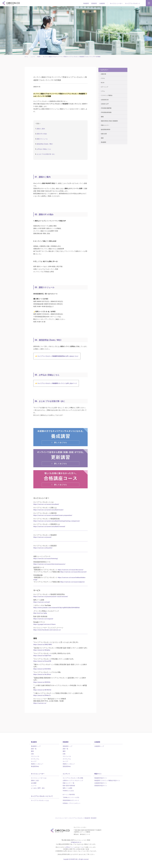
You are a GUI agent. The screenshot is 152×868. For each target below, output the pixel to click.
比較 (32, 760)
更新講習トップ (67, 753)
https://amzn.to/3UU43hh (42, 675)
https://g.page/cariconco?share (45, 631)
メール (81, 853)
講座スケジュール (43, 141)
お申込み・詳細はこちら (44, 152)
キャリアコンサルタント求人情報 (73, 784)
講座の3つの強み (42, 136)
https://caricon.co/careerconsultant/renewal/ (49, 534)
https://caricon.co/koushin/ (43, 555)
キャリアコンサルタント (133, 3)
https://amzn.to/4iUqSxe (42, 657)
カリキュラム (35, 765)
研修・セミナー (105, 124)
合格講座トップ (99, 753)
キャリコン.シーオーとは (39, 784)
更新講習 (94, 3)
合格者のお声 (105, 103)
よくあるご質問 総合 (38, 794)
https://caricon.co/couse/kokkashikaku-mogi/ (60, 586)
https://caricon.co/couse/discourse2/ (74, 579)
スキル (103, 77)
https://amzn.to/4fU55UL (42, 689)
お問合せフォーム (70, 853)
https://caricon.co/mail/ (42, 609)
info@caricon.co (76, 848)
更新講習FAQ (67, 773)
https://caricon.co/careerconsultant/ (46, 512)
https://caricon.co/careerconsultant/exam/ (49, 517)
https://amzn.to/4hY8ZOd (42, 696)
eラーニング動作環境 (69, 801)
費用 (32, 758)
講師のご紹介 (35, 787)
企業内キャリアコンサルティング (73, 787)
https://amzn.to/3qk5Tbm (42, 662)
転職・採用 (104, 133)
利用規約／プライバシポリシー (72, 809)
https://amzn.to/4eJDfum (42, 681)
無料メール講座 (67, 794)
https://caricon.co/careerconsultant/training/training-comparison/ (57, 528)
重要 (102, 137)
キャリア (34, 768)
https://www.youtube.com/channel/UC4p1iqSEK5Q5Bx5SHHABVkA (57, 615)
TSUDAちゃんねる (68, 797)
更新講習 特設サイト (101, 792)
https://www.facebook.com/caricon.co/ (47, 637)
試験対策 (104, 73)
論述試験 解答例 (106, 128)
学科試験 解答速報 (106, 111)
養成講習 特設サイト (101, 784)
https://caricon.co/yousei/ (43, 544)
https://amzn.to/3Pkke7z (42, 702)
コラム (103, 90)
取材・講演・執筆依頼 (69, 792)
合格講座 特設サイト (101, 789)
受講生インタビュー (37, 770)
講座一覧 (34, 755)
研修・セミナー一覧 (68, 789)
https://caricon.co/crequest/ (43, 626)
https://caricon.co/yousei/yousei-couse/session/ (51, 603)
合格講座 (102, 3)
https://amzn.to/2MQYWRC (43, 651)
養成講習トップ (36, 753)
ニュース (34, 792)
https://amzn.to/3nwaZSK (42, 668)
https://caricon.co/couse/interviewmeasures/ (50, 571)
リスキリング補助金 (107, 94)
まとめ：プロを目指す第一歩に (47, 157)
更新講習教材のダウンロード (71, 807)
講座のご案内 (41, 131)
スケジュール (35, 763)
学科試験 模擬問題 (106, 107)
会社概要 (34, 789)
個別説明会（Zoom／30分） (45, 146)
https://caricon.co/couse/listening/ (46, 566)
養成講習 (86, 3)
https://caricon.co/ (40, 709)
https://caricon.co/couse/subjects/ (73, 589)
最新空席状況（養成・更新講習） (110, 120)
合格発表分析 (105, 99)
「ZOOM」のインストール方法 (71, 804)
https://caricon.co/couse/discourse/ (71, 577)
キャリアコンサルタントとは (40, 807)
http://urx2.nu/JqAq (40, 620)
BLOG (103, 82)
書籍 (102, 116)
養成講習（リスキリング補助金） (107, 787)
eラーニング (105, 86)
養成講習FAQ (35, 773)
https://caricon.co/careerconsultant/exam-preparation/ (53, 523)
